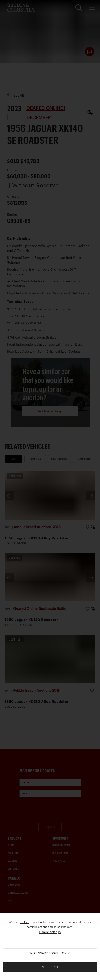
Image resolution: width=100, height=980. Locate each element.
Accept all (50, 967)
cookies (24, 922)
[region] (50, 946)
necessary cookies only (50, 953)
